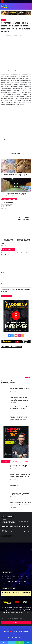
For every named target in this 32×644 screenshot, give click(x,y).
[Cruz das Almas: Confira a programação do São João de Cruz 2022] (5, 497)
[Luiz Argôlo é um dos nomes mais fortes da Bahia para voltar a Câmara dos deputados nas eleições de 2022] (5, 419)
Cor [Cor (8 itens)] (3, 579)
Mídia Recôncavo (7, 35)
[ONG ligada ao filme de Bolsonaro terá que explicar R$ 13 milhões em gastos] (16, 543)
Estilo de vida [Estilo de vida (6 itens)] (21, 579)
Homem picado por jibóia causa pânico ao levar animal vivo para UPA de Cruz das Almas (20, 476)
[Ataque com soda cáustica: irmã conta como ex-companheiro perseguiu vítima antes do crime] (16, 564)
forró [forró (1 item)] (27, 579)
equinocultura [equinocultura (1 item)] (8, 579)
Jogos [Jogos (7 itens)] (3, 581)
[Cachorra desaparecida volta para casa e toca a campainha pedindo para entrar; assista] (5, 506)
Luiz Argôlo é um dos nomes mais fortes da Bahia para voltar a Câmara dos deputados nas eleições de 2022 (20, 418)
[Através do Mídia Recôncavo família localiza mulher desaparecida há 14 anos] (5, 469)
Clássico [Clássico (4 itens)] (20, 576)
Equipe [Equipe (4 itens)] (15, 579)
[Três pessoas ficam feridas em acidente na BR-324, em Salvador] (24, 231)
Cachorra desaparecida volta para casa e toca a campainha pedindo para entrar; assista (21, 504)
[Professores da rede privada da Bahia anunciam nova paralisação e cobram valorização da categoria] (16, 554)
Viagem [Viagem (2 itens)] (21, 584)
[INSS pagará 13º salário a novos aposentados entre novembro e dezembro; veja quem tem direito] (26, 564)
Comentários (25, 462)
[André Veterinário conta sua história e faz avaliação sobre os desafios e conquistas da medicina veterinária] (5, 401)
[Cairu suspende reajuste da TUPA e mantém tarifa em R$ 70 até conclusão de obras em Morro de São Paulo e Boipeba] (6, 564)
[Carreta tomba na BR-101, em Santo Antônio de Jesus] (24, 209)
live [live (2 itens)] (16, 581)
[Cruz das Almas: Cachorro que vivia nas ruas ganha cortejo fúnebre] (16, 364)
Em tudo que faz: (20, 632)
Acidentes (8, 17)
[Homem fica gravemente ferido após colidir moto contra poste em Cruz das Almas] (8, 231)
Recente (15, 462)
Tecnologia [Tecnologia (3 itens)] (4, 584)
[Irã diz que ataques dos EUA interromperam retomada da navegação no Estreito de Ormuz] (6, 554)
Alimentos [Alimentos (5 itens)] (4, 576)
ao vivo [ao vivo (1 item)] (10, 576)
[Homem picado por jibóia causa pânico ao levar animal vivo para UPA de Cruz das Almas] (5, 478)
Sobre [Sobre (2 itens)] (25, 581)
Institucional (9, 634)
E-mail (3, 278)
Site (2, 284)
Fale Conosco (15, 634)
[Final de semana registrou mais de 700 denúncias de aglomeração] (5, 392)
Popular (6, 462)
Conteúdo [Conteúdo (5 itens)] (26, 576)
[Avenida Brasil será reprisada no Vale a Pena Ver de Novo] (5, 487)
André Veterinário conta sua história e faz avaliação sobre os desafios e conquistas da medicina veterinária (20, 399)
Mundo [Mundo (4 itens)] (20, 581)
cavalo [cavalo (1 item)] (15, 576)
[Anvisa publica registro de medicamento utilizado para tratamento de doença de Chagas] (26, 543)
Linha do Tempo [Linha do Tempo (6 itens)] (10, 581)
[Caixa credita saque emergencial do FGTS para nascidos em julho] (5, 410)
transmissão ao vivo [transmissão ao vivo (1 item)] (13, 584)
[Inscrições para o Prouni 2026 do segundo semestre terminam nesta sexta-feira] (26, 554)
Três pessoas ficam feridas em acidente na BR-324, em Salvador (23, 241)
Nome (3, 272)
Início (3, 17)
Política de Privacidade (24, 634)
